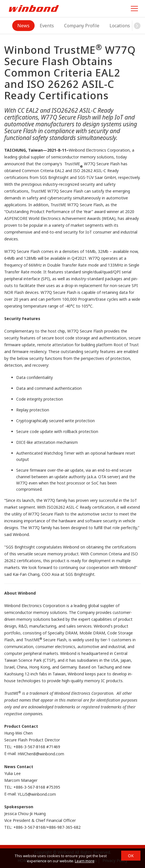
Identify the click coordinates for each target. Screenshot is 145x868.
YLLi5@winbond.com (37, 794)
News (23, 26)
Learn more (85, 861)
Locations (120, 26)
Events (47, 26)
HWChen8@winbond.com (41, 754)
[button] (137, 26)
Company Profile (82, 26)
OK (131, 856)
